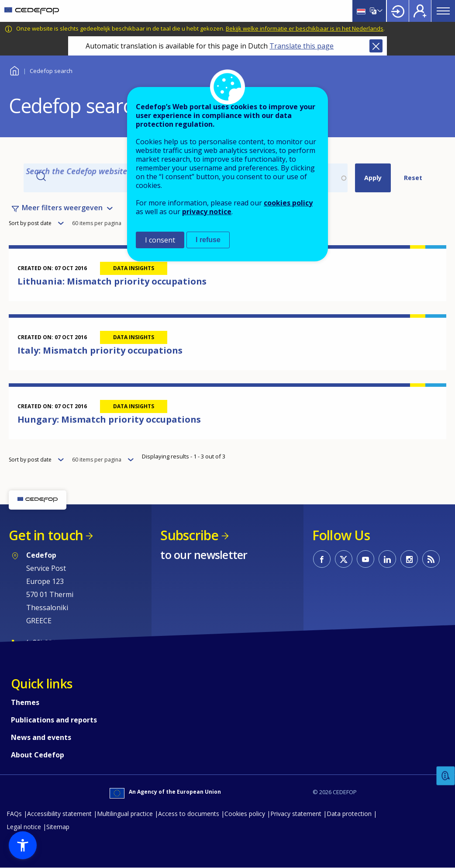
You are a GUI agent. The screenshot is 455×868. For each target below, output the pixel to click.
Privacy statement (296, 814)
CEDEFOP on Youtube (365, 559)
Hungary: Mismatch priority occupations (109, 419)
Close (376, 46)
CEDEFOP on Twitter (344, 559)
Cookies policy (245, 814)
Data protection (349, 814)
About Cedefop (38, 755)
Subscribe (189, 535)
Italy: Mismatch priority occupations (100, 350)
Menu (443, 11)
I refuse (208, 240)
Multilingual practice (125, 814)
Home (14, 70)
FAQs (14, 814)
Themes (25, 702)
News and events (41, 737)
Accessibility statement (59, 814)
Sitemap (58, 827)
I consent (160, 240)
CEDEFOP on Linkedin (387, 559)
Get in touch (46, 535)
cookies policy (288, 203)
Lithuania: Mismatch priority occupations (112, 281)
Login (398, 11)
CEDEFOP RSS (431, 559)
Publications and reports (54, 720)
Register (420, 11)
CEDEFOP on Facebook (322, 559)
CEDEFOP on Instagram (409, 559)
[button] (23, 845)
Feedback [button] (446, 776)
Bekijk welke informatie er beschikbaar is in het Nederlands (305, 28)
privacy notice (207, 212)
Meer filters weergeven (62, 208)
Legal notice (24, 827)
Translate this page (302, 46)
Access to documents (189, 814)
